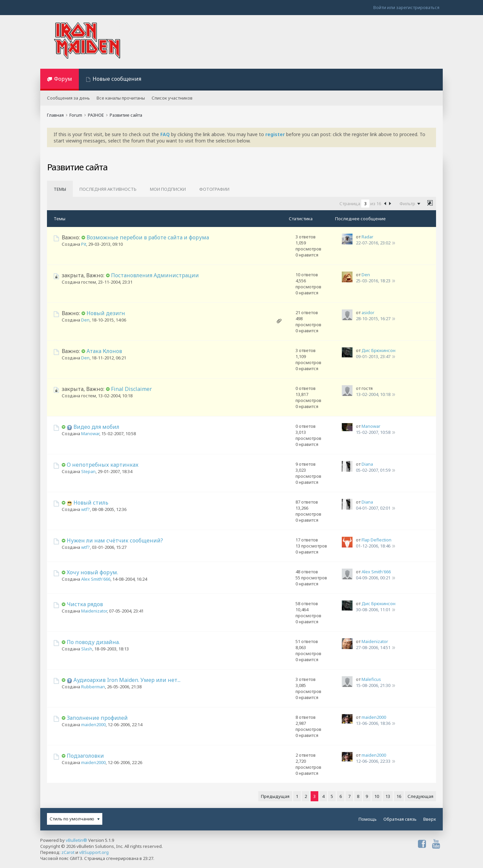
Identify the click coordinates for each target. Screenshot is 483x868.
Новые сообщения (117, 79)
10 (377, 796)
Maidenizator (94, 611)
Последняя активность (108, 189)
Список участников (172, 98)
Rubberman (93, 687)
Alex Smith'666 (96, 579)
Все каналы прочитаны (121, 98)
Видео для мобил (96, 427)
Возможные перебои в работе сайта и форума (148, 237)
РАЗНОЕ (96, 115)
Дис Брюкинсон (379, 350)
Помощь (368, 819)
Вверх (430, 819)
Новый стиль (91, 503)
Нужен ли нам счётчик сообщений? (115, 540)
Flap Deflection (377, 540)
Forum (76, 115)
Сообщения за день (68, 98)
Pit (84, 244)
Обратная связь (400, 819)
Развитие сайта (126, 115)
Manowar (90, 433)
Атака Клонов (104, 351)
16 (399, 796)
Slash (87, 649)
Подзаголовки (85, 756)
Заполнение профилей (97, 718)
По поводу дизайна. (93, 642)
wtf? (86, 509)
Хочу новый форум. (92, 572)
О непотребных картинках (103, 465)
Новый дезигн (106, 313)
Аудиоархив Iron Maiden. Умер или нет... (127, 680)
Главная (55, 115)
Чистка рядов (85, 604)
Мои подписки (168, 189)
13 (388, 796)
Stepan (88, 471)
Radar (367, 237)
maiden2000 (93, 725)
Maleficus (371, 679)
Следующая (420, 796)
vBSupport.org (94, 852)
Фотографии (214, 189)
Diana (367, 464)
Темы (60, 189)
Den (366, 275)
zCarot (68, 852)
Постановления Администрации (155, 275)
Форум (63, 79)
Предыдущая (275, 796)
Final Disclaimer (131, 389)
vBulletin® (76, 840)
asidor (368, 312)
